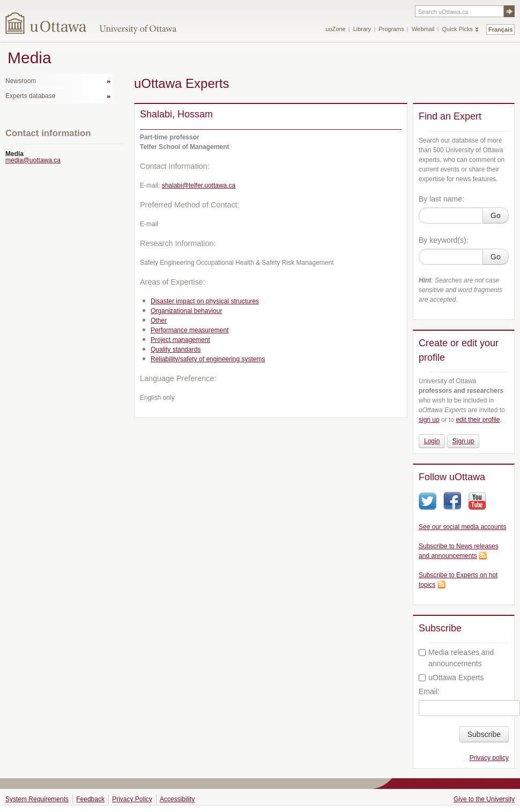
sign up (429, 420)
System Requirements (37, 799)
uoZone (335, 29)
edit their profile (478, 420)
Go (496, 215)
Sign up (463, 441)
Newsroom (21, 81)
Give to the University (484, 799)
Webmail (423, 29)
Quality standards (176, 349)
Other (159, 321)
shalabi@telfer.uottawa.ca (199, 185)
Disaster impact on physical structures (205, 301)
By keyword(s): (444, 240)
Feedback (90, 799)
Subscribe (484, 734)
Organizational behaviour (186, 311)
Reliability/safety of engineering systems (208, 359)
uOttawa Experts (451, 677)
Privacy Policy (132, 799)
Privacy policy (489, 758)
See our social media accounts (462, 527)
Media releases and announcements (456, 658)
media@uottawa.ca (33, 160)
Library (362, 29)
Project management (180, 340)
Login (432, 441)
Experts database (30, 96)
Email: (429, 691)
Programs (391, 29)
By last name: (441, 199)
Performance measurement (190, 330)
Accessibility (177, 799)
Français (500, 29)
